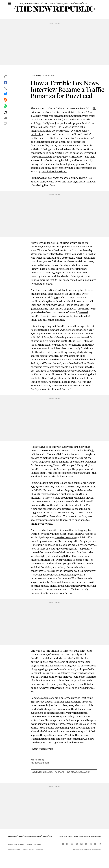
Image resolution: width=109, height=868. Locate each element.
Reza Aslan (84, 772)
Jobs (92, 836)
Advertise (81, 836)
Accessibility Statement (14, 850)
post (56, 297)
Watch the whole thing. (54, 171)
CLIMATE (46, 3)
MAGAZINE (60, 3)
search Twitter (74, 258)
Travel (65, 836)
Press (89, 836)
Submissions (98, 836)
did (94, 108)
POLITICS (39, 3)
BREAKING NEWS (30, 3)
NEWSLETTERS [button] (69, 3)
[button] (5, 77)
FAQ (85, 836)
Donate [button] (76, 836)
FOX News (71, 772)
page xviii (65, 168)
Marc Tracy (36, 76)
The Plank (59, 772)
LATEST (21, 3)
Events (61, 836)
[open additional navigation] (9, 4)
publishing (37, 134)
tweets (83, 290)
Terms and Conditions (28, 850)
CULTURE (52, 3)
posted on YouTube (65, 537)
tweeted (55, 254)
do (93, 450)
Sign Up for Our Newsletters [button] (34, 844)
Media (49, 772)
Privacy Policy (39, 850)
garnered (72, 280)
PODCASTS (78, 3)
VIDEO (85, 3)
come (51, 367)
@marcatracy (46, 749)
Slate (68, 545)
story (68, 330)
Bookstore (70, 836)
